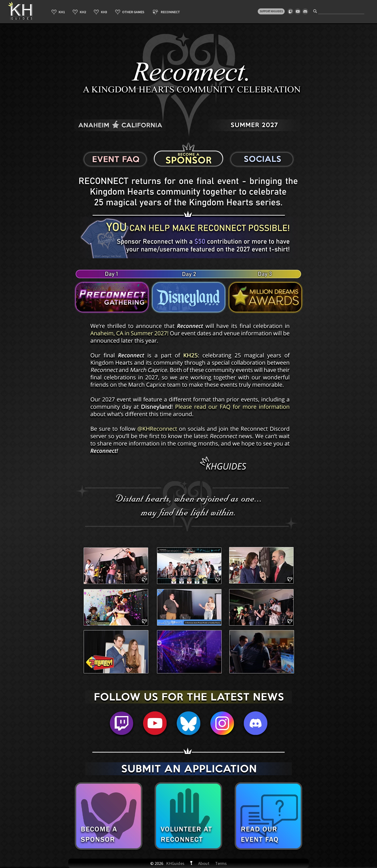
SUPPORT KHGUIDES (271, 11)
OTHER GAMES (130, 12)
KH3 (100, 12)
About (204, 863)
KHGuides (175, 863)
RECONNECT (166, 12)
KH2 (79, 12)
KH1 (58, 12)
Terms (221, 863)
